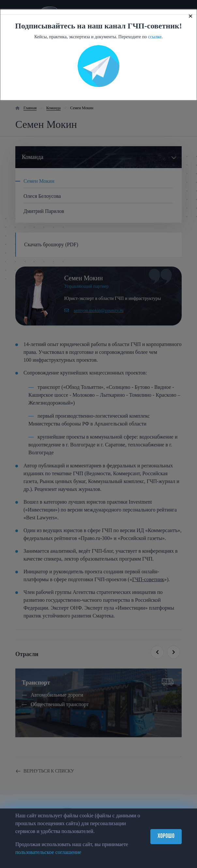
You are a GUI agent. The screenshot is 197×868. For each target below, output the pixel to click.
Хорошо (166, 836)
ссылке (155, 37)
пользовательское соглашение (48, 852)
